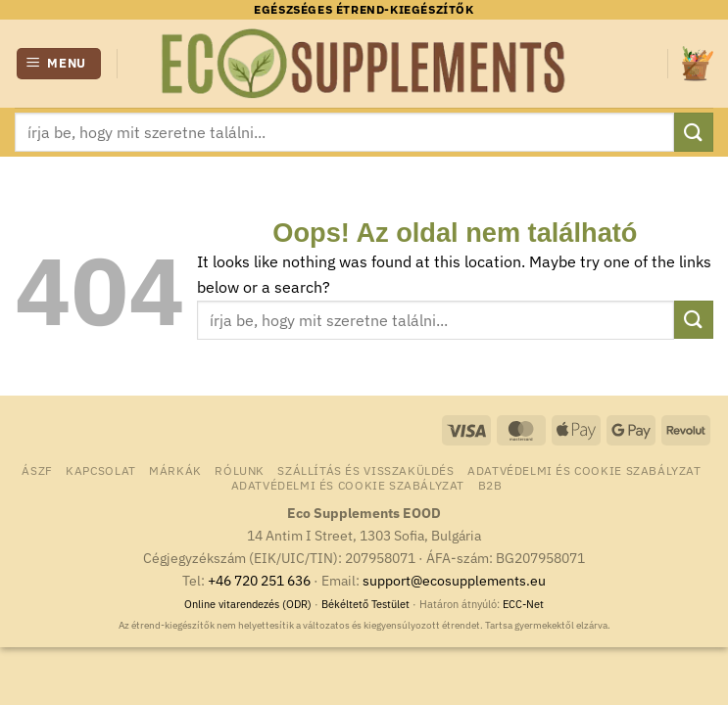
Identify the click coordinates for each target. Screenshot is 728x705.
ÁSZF (37, 470)
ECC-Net (523, 604)
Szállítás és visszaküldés (365, 470)
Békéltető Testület (365, 604)
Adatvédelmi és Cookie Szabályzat (584, 470)
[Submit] (694, 132)
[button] (59, 64)
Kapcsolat (101, 470)
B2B (490, 485)
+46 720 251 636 (259, 580)
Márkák (175, 470)
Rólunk (240, 470)
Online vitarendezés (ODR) (248, 604)
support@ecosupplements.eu (454, 580)
